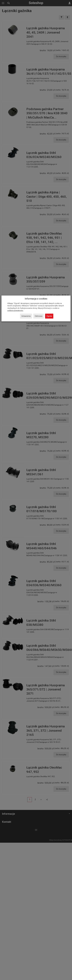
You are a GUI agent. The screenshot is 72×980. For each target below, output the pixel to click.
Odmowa (39, 316)
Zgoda (49, 316)
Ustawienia (26, 316)
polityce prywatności (15, 310)
